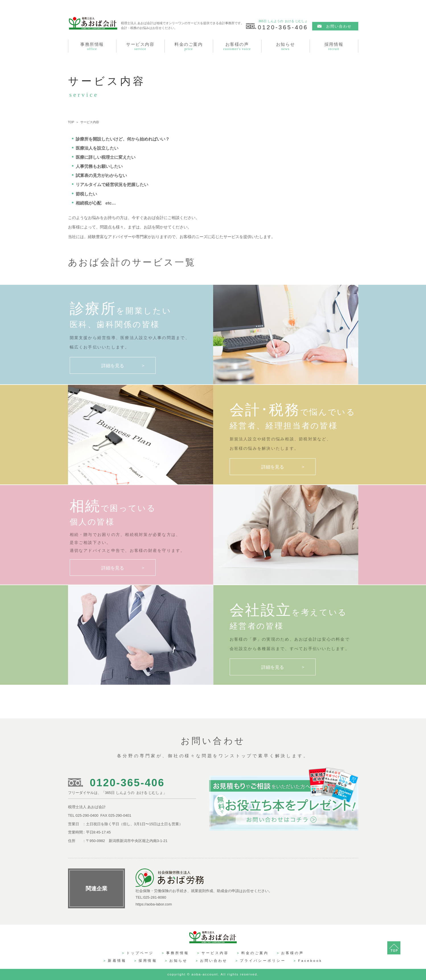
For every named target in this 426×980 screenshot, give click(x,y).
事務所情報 (178, 953)
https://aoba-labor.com (154, 904)
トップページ (140, 953)
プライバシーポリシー (263, 961)
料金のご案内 (255, 953)
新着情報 (117, 961)
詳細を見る (113, 366)
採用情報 (148, 961)
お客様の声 (293, 953)
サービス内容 (215, 953)
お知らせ (179, 961)
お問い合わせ (339, 26)
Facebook (310, 961)
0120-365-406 (283, 27)
